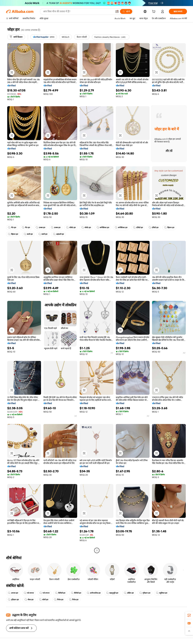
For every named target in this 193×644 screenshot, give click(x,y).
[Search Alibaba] (78, 11)
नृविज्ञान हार (145, 593)
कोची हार (44, 600)
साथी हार (28, 234)
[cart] (154, 12)
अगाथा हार (13, 593)
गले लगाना (29, 593)
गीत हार (12, 228)
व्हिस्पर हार (169, 228)
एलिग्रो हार (138, 228)
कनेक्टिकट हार (103, 228)
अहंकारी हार (59, 234)
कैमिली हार (60, 593)
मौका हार (29, 600)
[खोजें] (126, 11)
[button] (117, 11)
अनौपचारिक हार (94, 593)
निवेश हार (59, 600)
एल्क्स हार (40, 228)
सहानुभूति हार (112, 593)
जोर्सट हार (71, 228)
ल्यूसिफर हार (162, 593)
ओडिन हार (129, 593)
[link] (189, 615)
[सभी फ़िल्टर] (16, 37)
